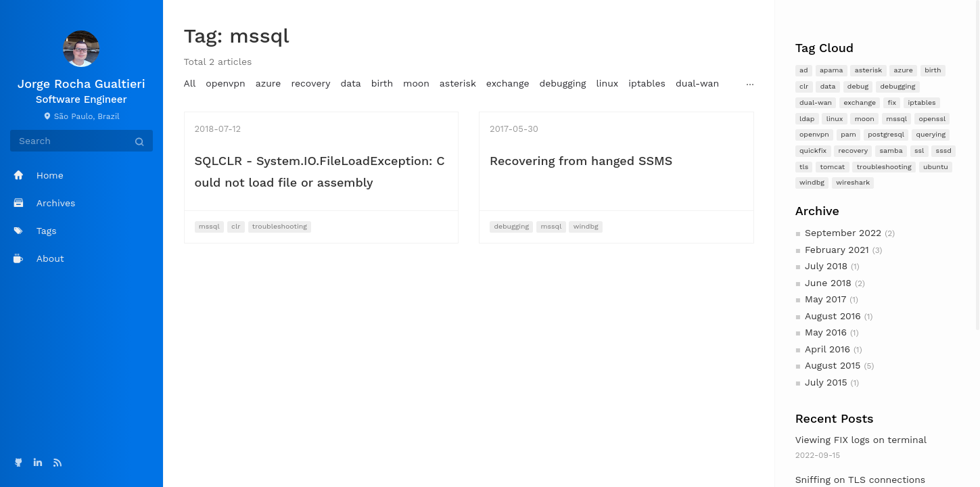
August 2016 (833, 316)
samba (891, 150)
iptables (921, 102)
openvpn (814, 134)
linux (835, 119)
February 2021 (837, 250)
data (828, 86)
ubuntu (936, 167)
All (190, 83)
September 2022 (843, 233)
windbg (812, 182)
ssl (919, 150)
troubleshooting (884, 167)
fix (892, 102)
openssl (932, 119)
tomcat (833, 167)
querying (931, 134)
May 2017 (825, 299)
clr (804, 86)
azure (904, 70)
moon (865, 119)
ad (804, 70)
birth (933, 70)
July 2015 (826, 382)
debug (858, 86)
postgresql (886, 134)
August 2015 (833, 365)
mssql (896, 119)
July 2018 (826, 266)
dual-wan (816, 102)
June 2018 (828, 283)
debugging (898, 86)
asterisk (869, 70)
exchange (860, 102)
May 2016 (826, 332)
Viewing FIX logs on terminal (861, 440)
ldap (807, 119)
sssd (944, 150)
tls (804, 167)
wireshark (853, 182)
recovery (854, 150)
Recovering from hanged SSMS (581, 161)
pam (848, 134)
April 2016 (827, 349)
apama (831, 70)
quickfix (813, 150)
